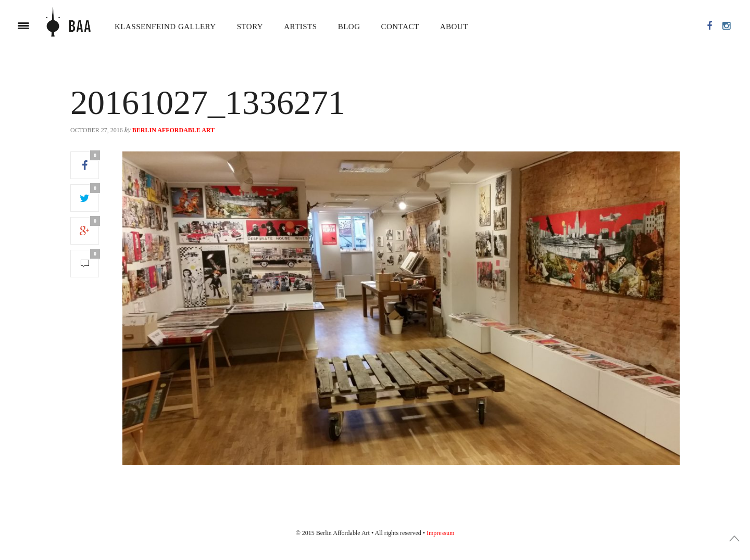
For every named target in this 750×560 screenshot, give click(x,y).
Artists (300, 27)
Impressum (440, 533)
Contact (400, 27)
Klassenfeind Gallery (165, 27)
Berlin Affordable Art (173, 130)
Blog (349, 27)
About (454, 27)
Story (250, 27)
